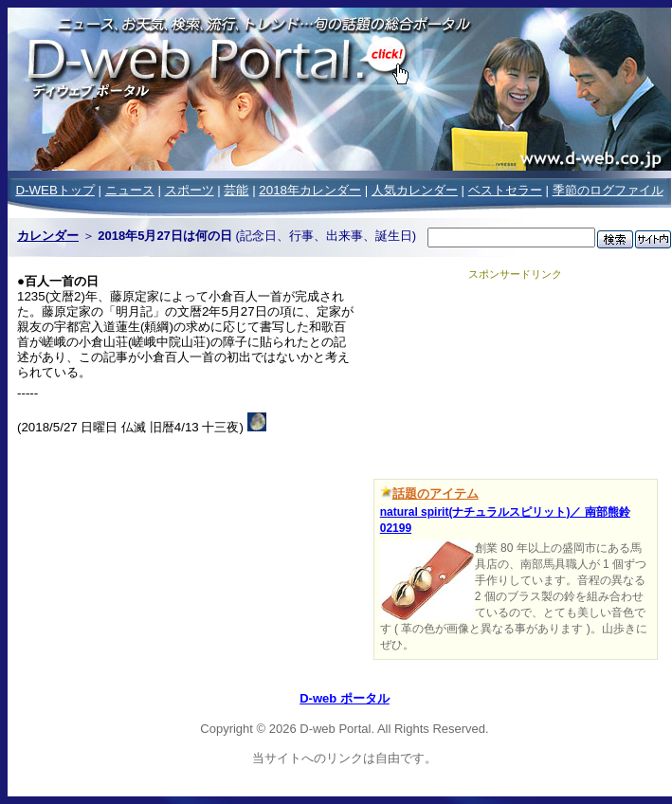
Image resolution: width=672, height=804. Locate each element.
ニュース (130, 190)
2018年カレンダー (310, 190)
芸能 (236, 190)
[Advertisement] (515, 376)
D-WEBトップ (54, 190)
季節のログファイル (608, 190)
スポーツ (190, 190)
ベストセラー (505, 190)
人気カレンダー (415, 190)
